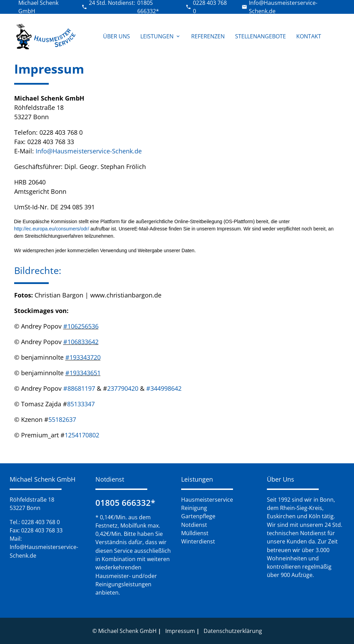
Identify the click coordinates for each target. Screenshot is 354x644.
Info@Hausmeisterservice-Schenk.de (89, 151)
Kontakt (309, 36)
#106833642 (81, 342)
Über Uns (117, 36)
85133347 (81, 404)
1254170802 (82, 435)
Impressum (180, 631)
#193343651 (83, 373)
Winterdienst (198, 541)
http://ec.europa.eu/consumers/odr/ (52, 229)
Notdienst (194, 525)
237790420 (124, 388)
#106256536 (81, 326)
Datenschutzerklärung (233, 631)
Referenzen (208, 36)
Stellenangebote (260, 36)
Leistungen (161, 36)
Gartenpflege (198, 516)
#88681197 (79, 388)
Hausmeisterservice (207, 500)
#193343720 (83, 357)
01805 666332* (125, 503)
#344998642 (164, 388)
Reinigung (194, 508)
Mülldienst (195, 533)
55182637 (62, 419)
